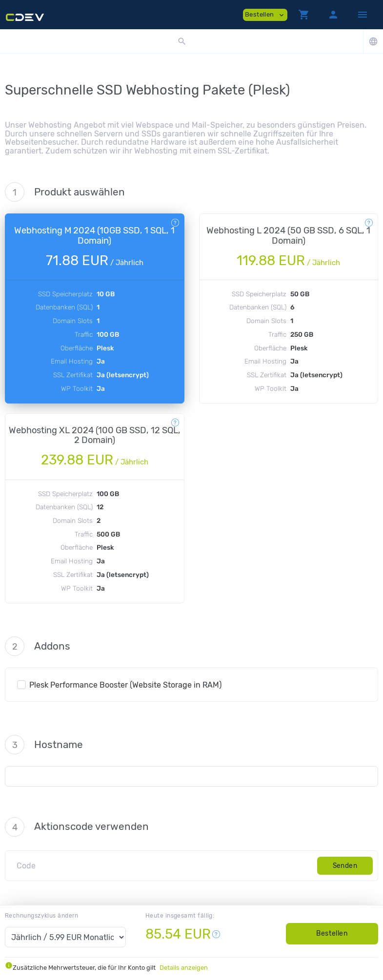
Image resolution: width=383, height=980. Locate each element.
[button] (304, 15)
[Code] (164, 866)
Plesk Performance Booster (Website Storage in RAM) (125, 685)
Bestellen (332, 933)
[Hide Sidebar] (363, 15)
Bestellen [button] (265, 15)
